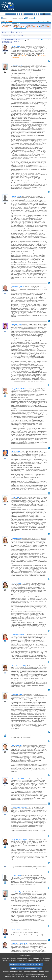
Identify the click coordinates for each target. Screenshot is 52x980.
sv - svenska (50, 14)
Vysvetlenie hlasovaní (33, 28)
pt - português (40, 14)
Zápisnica (47, 40)
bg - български (6, 14)
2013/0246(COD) (10, 22)
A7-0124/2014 (6, 27)
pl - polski (38, 14)
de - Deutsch (14, 14)
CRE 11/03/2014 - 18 (20, 28)
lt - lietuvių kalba (31, 14)
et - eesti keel (16, 14)
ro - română (42, 14)
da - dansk (12, 14)
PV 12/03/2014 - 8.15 (33, 27)
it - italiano (27, 14)
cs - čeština (10, 14)
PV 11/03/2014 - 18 (19, 27)
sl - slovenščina (46, 14)
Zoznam (5, 18)
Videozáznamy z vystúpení (34, 40)
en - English (19, 14)
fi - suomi (48, 14)
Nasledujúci (21, 18)
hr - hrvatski (25, 14)
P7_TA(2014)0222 (45, 27)
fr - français (21, 14)
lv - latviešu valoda (29, 14)
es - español (8, 14)
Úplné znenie (31, 18)
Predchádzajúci (13, 18)
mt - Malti (35, 14)
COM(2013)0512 (23, 56)
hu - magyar (33, 14)
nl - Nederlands (37, 14)
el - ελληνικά (18, 14)
